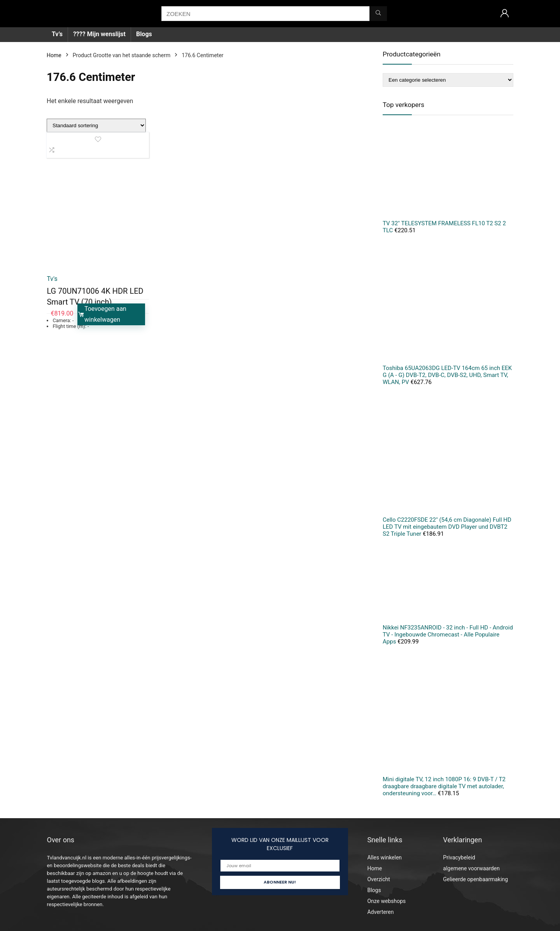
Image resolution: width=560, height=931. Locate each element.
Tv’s (57, 34)
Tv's (52, 279)
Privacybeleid (459, 857)
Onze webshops (386, 901)
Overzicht (378, 879)
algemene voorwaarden (471, 868)
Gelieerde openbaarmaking (475, 879)
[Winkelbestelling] (96, 125)
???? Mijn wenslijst (99, 34)
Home (54, 55)
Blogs (144, 34)
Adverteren (380, 912)
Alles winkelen (384, 857)
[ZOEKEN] (378, 14)
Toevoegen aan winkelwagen (102, 314)
